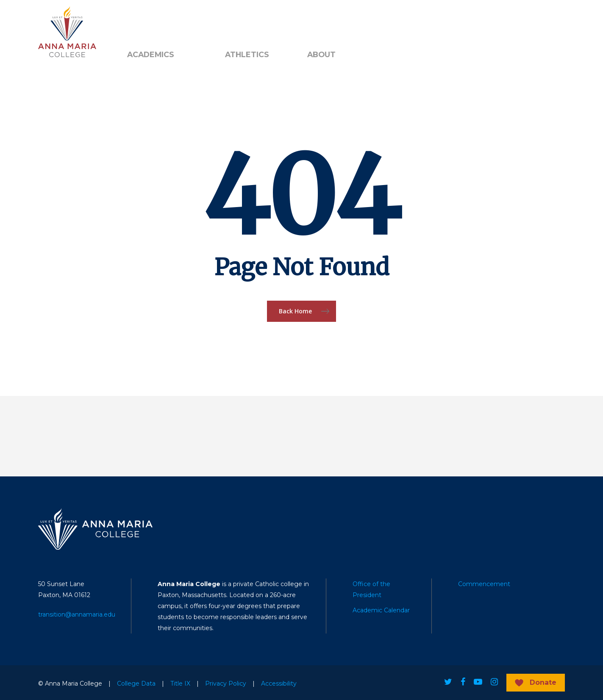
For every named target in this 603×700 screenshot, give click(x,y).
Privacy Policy (226, 683)
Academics (151, 55)
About (321, 55)
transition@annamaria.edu (77, 614)
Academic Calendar (381, 610)
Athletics (247, 55)
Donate (543, 682)
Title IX (180, 683)
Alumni (138, 22)
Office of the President (371, 589)
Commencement (484, 584)
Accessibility (279, 683)
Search (239, 22)
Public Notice (185, 22)
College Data (136, 683)
